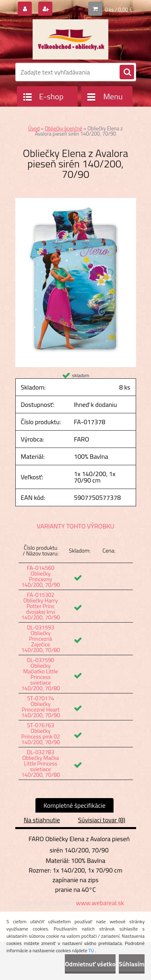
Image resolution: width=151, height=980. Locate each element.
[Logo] (71, 39)
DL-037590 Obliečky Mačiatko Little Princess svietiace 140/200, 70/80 (41, 674)
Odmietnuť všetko (90, 964)
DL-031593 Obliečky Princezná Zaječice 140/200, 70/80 (41, 639)
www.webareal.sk (100, 903)
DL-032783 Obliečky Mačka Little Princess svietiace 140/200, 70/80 (41, 763)
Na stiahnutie (42, 820)
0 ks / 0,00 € (118, 10)
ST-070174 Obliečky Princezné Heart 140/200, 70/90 (41, 707)
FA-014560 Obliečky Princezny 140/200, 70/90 (41, 576)
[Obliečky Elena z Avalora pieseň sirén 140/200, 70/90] (76, 201)
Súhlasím (132, 964)
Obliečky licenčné (63, 128)
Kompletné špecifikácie (74, 805)
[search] (127, 72)
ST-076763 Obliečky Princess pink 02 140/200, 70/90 (41, 733)
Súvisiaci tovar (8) (102, 820)
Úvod (34, 128)
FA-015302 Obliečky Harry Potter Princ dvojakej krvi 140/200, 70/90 (41, 606)
